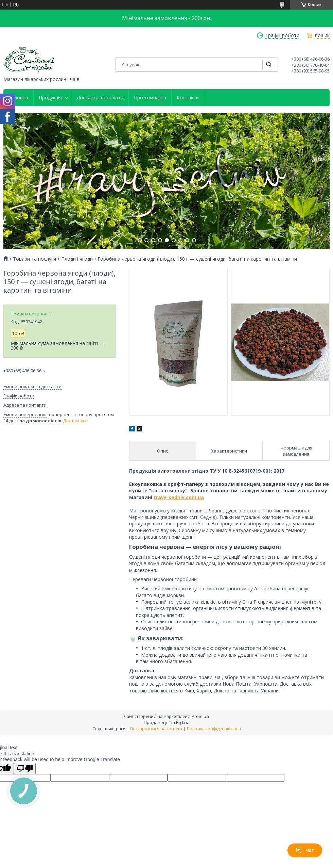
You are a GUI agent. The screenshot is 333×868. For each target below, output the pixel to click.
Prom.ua (200, 716)
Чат (305, 850)
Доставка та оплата (100, 98)
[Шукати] (268, 65)
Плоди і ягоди (77, 259)
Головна (18, 98)
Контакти (188, 98)
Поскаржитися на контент (156, 729)
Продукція (50, 98)
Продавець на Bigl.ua (167, 722)
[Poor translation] (25, 768)
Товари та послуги (34, 259)
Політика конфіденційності (214, 729)
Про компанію (150, 98)
